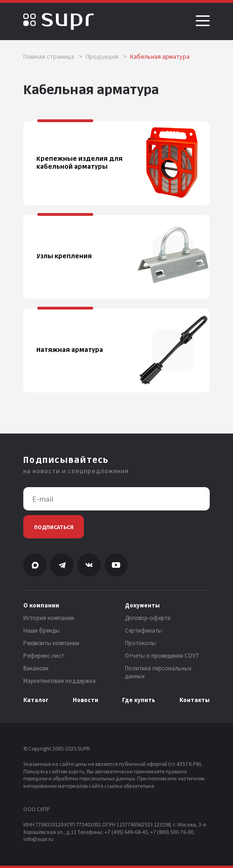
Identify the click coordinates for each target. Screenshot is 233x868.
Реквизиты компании (51, 643)
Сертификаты (144, 631)
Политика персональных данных (158, 672)
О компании (41, 606)
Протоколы (140, 643)
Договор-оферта (148, 618)
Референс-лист (44, 656)
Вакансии (36, 668)
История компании (49, 618)
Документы (142, 606)
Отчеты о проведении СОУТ (162, 656)
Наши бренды (41, 631)
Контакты (195, 700)
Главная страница (53, 56)
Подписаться (54, 527)
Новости (86, 700)
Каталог (36, 700)
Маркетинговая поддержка (59, 681)
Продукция (106, 56)
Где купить (139, 700)
